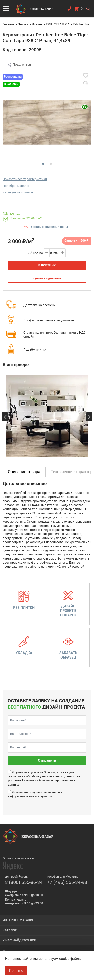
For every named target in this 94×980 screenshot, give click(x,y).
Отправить (47, 760)
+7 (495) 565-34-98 (67, 882)
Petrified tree (82, 24)
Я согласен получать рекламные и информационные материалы (35, 794)
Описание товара (24, 472)
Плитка (23, 24)
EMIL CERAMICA (58, 24)
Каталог (10, 930)
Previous (5, 417)
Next (89, 417)
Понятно (16, 971)
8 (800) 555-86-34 (24, 882)
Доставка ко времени (39, 305)
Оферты (50, 772)
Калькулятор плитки (18, 192)
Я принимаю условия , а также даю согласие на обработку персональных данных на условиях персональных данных (44, 778)
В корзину (47, 265)
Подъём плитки (35, 349)
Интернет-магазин (18, 920)
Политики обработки (37, 780)
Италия (37, 24)
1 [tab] (42, 163)
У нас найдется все (19, 940)
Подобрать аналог (16, 186)
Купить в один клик (47, 278)
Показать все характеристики (25, 179)
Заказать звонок (69, 10)
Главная (9, 24)
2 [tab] (50, 163)
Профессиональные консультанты (49, 320)
